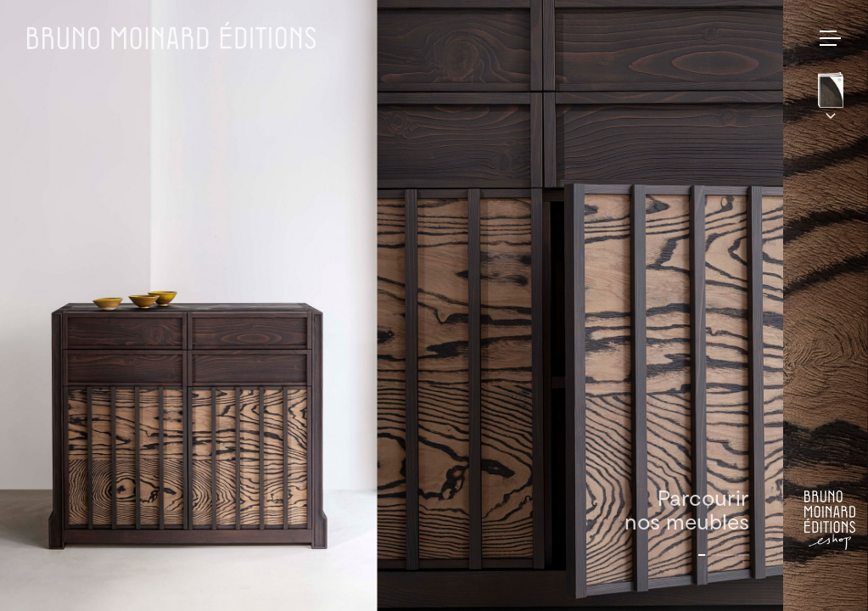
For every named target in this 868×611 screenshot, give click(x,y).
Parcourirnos (687, 509)
